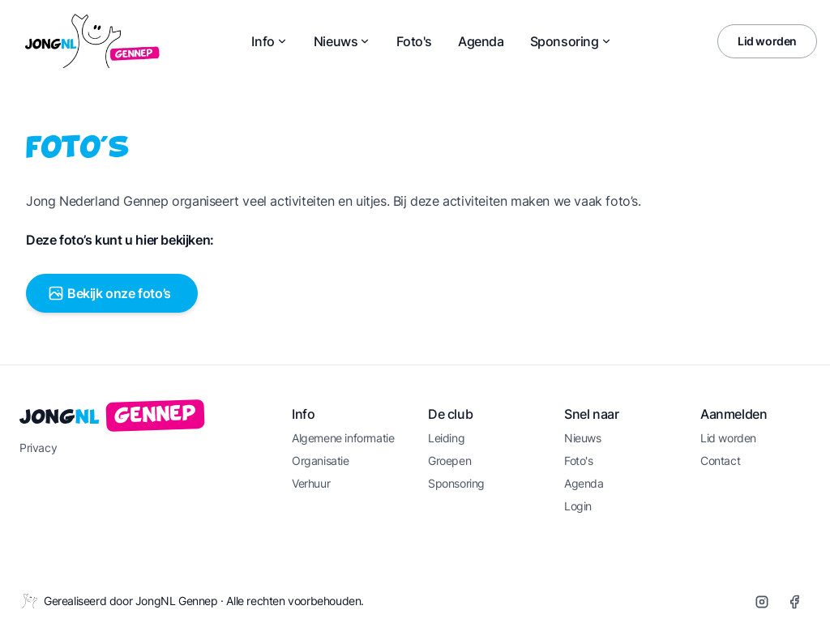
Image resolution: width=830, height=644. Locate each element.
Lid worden (767, 41)
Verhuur (311, 483)
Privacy (38, 448)
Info (269, 41)
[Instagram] (762, 602)
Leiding (446, 438)
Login (578, 506)
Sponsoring (571, 41)
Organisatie (321, 461)
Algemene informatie (343, 438)
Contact (720, 461)
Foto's (414, 41)
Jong (112, 418)
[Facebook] (794, 602)
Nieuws (342, 41)
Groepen (449, 461)
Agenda (481, 41)
